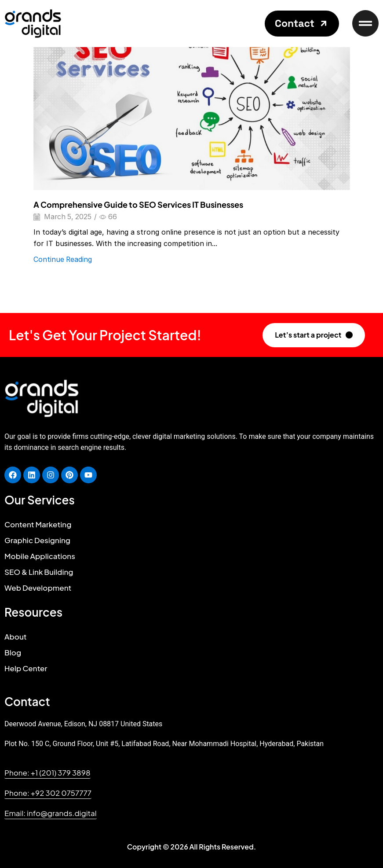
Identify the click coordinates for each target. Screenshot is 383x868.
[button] (302, 24)
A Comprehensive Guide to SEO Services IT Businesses (138, 204)
